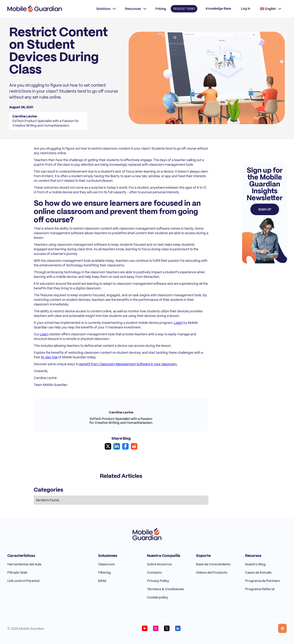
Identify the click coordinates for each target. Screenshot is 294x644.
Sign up (265, 209)
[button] (106, 9)
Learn (178, 323)
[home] (35, 9)
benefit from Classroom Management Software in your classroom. (128, 364)
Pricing (161, 9)
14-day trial (49, 357)
